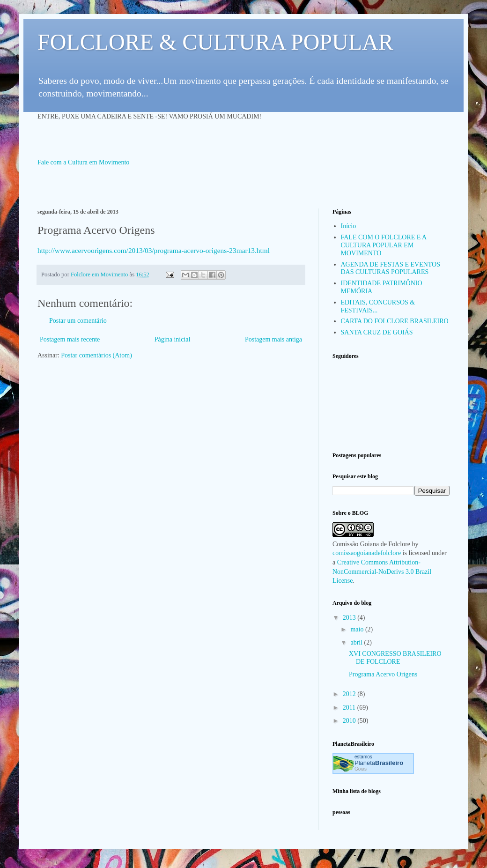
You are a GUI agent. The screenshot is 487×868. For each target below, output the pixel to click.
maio (358, 629)
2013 (350, 618)
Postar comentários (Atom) (96, 355)
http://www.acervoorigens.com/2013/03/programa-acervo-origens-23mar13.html (154, 250)
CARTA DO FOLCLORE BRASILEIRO (395, 321)
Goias (361, 769)
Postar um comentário (78, 321)
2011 (350, 708)
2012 (350, 694)
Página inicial (173, 339)
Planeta (379, 763)
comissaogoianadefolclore (367, 553)
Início (349, 226)
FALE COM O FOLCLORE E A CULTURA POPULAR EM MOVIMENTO (384, 245)
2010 (350, 721)
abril (357, 642)
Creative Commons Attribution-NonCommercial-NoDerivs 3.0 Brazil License (382, 571)
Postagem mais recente (70, 339)
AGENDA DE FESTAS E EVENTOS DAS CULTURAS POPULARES (391, 268)
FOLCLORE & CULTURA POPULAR (215, 42)
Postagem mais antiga (273, 339)
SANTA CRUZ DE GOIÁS (377, 332)
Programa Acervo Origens (383, 674)
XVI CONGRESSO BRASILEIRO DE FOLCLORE (395, 658)
